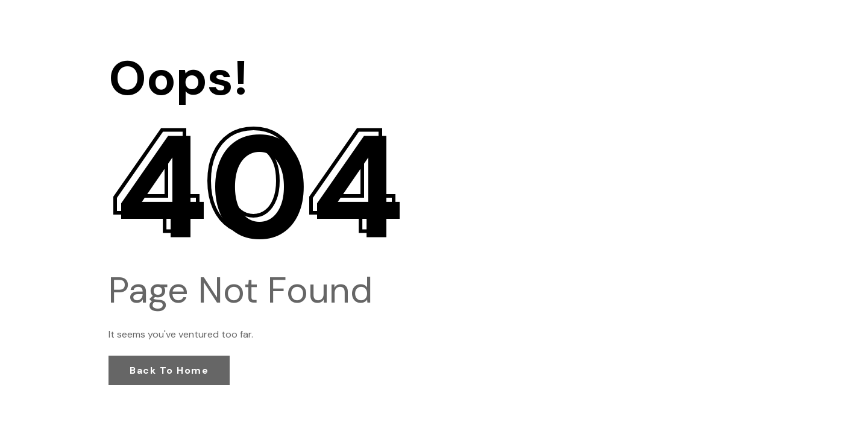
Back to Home (169, 370)
